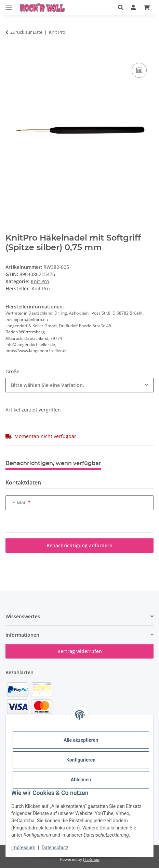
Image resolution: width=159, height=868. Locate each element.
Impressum (23, 848)
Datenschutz (55, 848)
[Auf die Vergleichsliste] (139, 70)
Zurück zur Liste (26, 32)
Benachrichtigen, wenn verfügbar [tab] (53, 463)
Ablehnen (81, 780)
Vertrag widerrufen (80, 651)
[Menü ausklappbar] (9, 4)
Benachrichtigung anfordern (79, 545)
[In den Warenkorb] (11, 54)
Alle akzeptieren (81, 740)
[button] (121, 8)
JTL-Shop (91, 859)
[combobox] (79, 385)
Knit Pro (40, 281)
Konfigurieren (81, 760)
